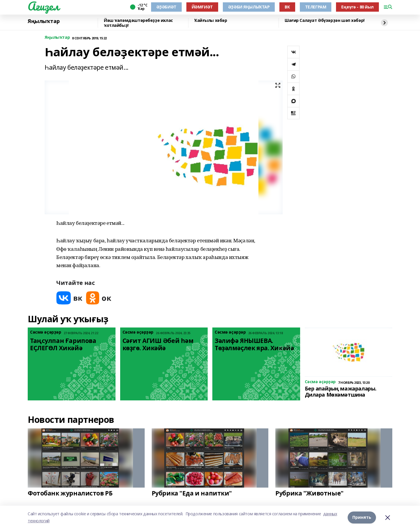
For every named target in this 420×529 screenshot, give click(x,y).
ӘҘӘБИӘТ (166, 7)
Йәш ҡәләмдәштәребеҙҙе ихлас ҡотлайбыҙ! (138, 23)
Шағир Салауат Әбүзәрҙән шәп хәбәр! (325, 21)
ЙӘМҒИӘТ (202, 7)
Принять (362, 517)
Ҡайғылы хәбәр (211, 21)
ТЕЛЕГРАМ (316, 7)
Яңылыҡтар (44, 21)
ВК (287, 7)
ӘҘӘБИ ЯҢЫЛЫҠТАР (249, 7)
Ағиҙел (43, 6)
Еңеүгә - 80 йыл (357, 7)
